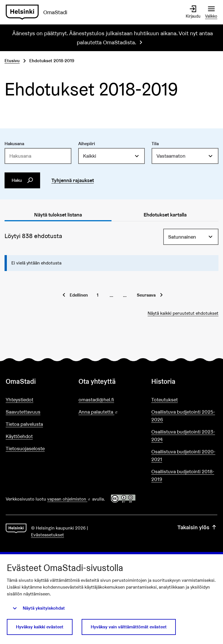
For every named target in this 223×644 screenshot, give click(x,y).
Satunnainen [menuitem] (182, 237)
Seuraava (146, 295)
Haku (22, 180)
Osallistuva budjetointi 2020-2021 (183, 455)
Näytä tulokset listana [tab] (58, 215)
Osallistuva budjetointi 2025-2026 (183, 416)
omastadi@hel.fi (96, 400)
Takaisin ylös (197, 527)
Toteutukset (165, 400)
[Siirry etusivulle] (39, 12)
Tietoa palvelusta (24, 424)
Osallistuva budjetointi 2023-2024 (183, 435)
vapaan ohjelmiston (69, 499)
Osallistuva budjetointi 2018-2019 (183, 475)
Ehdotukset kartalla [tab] (165, 215)
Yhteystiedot (19, 400)
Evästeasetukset (48, 535)
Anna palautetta (111, 412)
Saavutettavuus (23, 412)
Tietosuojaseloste (25, 448)
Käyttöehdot (19, 436)
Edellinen (79, 295)
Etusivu (12, 61)
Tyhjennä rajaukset (73, 180)
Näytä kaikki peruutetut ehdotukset (183, 313)
